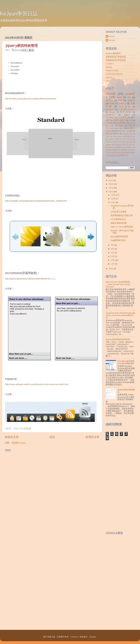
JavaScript (110, 115)
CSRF (130, 134)
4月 (113, 253)
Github (121, 126)
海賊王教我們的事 (119, 223)
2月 (113, 260)
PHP (120, 100)
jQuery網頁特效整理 (119, 237)
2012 (111, 192)
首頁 (52, 437)
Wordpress (118, 145)
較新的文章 (12, 437)
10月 (113, 202)
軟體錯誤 (113, 155)
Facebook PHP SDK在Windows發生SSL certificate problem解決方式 (120, 315)
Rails (112, 103)
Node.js (109, 77)
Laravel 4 (110, 64)
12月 (113, 195)
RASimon (74, 637)
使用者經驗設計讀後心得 (122, 215)
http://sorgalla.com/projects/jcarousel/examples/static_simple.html (36, 201)
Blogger (93, 637)
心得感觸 (129, 131)
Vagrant (116, 128)
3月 (113, 256)
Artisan (132, 123)
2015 (111, 180)
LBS (130, 126)
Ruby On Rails (112, 70)
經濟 (107, 134)
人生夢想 (123, 117)
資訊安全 (116, 134)
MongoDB (110, 109)
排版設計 (109, 150)
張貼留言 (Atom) (19, 443)
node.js (122, 103)
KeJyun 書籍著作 (113, 53)
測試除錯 (115, 153)
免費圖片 (119, 147)
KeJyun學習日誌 (19, 14)
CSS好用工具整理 (119, 212)
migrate (111, 147)
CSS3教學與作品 (118, 219)
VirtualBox (110, 117)
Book (124, 134)
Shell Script (129, 142)
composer (126, 128)
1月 (113, 264)
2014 (111, 184)
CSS (108, 81)
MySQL (109, 67)
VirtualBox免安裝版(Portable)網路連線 (126, 362)
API (131, 120)
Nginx (127, 115)
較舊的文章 (92, 437)
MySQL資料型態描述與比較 (118, 339)
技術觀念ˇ (129, 147)
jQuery (17, 50)
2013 (111, 188)
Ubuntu (111, 94)
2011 (111, 269)
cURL (133, 145)
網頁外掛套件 (119, 120)
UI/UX (108, 128)
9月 (113, 245)
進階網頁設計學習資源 (116, 60)
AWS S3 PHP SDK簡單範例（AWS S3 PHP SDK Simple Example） (118, 284)
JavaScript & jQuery (114, 74)
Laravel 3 (112, 139)
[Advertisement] (33, 486)
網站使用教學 (120, 123)
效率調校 (126, 112)
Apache (131, 100)
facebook (131, 109)
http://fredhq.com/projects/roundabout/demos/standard (31, 99)
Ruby (121, 109)
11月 (113, 199)
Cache (111, 126)
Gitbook (116, 136)
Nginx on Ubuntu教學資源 (122, 227)
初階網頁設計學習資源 (116, 57)
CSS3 (108, 136)
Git (129, 97)
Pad (131, 139)
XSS (127, 145)
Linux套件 (122, 139)
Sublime (108, 145)
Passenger (109, 142)
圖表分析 (118, 131)
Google (124, 136)
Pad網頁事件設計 (118, 240)
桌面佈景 (124, 150)
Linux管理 (125, 107)
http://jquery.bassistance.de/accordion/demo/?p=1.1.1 (30, 279)
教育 (117, 150)
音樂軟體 (122, 155)
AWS (119, 97)
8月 (113, 249)
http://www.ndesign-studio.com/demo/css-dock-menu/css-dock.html (37, 384)
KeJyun (112, 36)
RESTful (119, 142)
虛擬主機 (124, 153)
